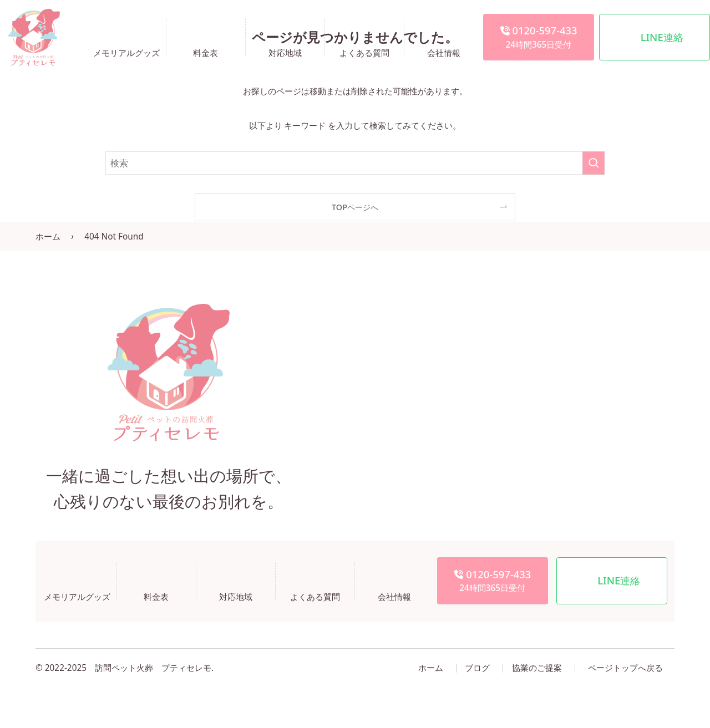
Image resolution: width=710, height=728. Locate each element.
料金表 (206, 52)
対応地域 (285, 52)
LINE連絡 (662, 37)
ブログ (477, 668)
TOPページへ (355, 207)
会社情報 (444, 52)
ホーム (48, 236)
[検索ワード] (355, 163)
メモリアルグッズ (126, 52)
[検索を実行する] (594, 163)
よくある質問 (364, 52)
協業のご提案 (537, 668)
